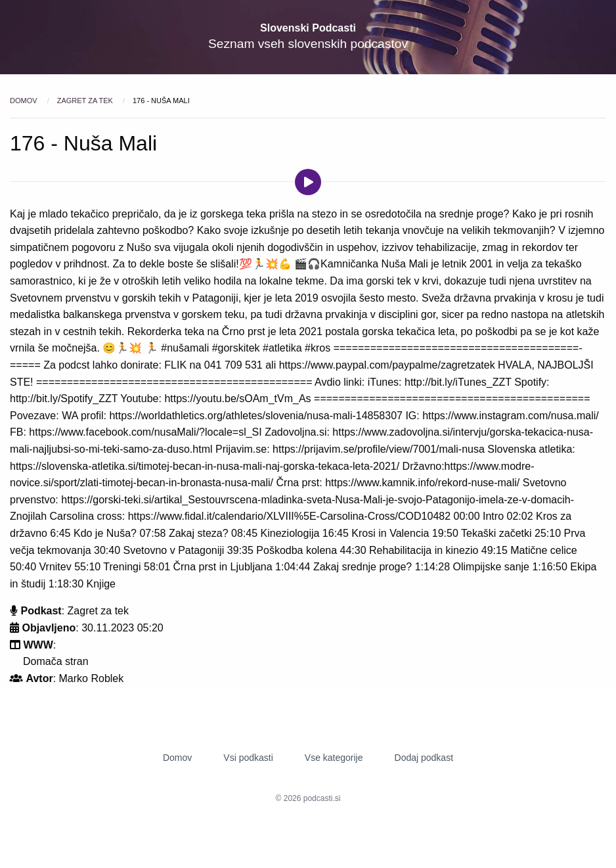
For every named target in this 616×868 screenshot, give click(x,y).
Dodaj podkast (424, 758)
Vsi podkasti (248, 758)
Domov (25, 101)
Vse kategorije (334, 758)
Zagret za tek (86, 101)
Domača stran (56, 661)
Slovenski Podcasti (308, 28)
